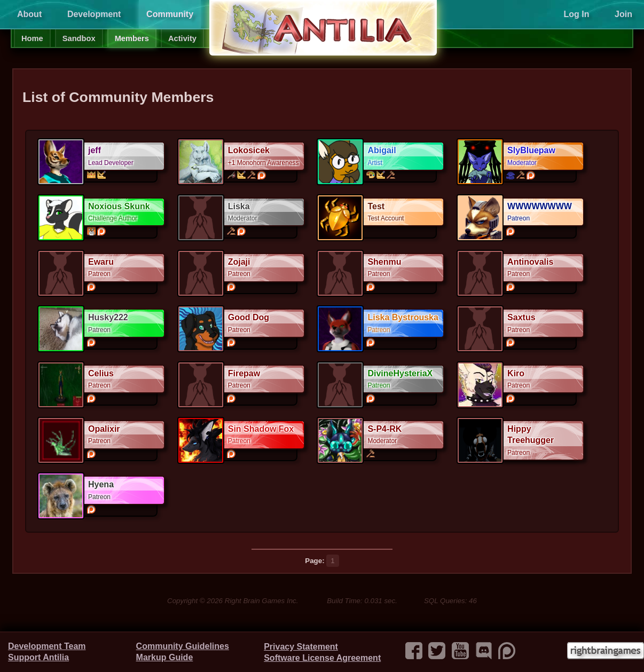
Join (623, 14)
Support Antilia (38, 657)
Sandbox (79, 38)
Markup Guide (165, 657)
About (29, 14)
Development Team (47, 646)
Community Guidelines (183, 646)
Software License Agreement (322, 658)
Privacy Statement (301, 647)
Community (170, 14)
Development (94, 14)
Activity (182, 38)
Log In (576, 14)
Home (32, 38)
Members (132, 38)
